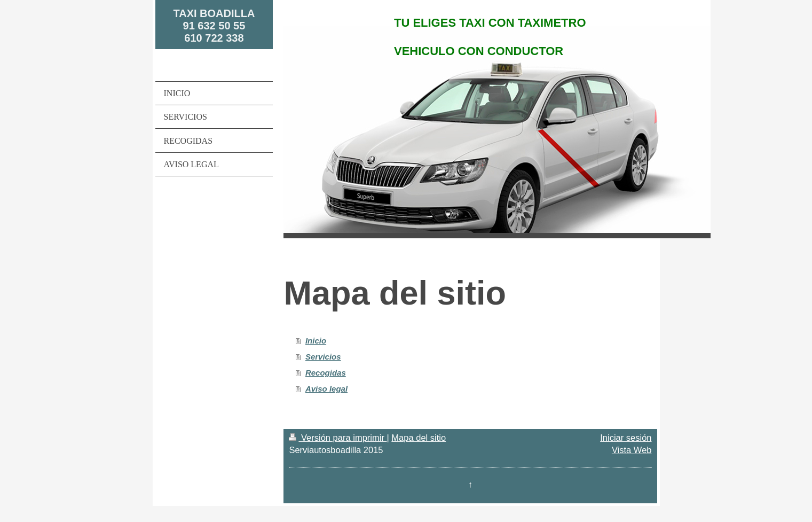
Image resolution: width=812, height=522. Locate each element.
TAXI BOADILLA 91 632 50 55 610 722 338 (214, 26)
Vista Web (632, 450)
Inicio (316, 341)
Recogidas (326, 373)
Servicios (323, 357)
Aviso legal (326, 389)
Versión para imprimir (338, 438)
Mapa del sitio (419, 438)
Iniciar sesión (626, 438)
